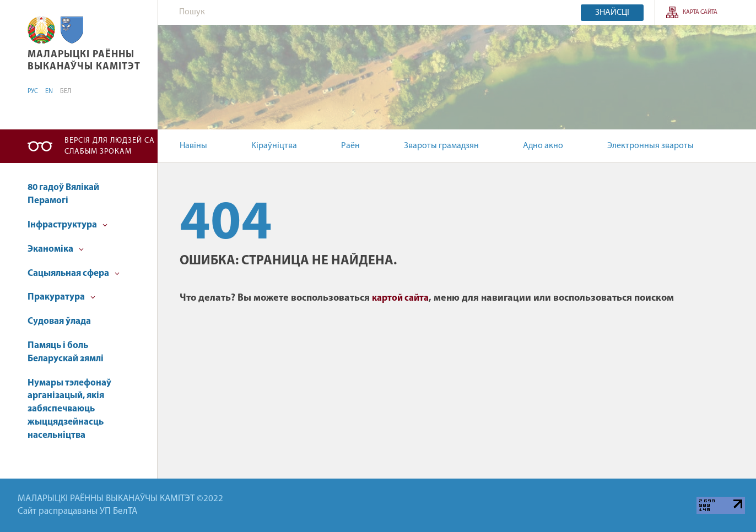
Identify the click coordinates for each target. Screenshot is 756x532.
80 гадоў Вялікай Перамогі (63, 194)
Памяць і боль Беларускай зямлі (66, 352)
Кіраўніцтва (274, 146)
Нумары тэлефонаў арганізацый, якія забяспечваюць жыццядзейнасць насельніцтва (69, 409)
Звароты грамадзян (441, 146)
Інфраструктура (67, 225)
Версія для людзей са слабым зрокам (110, 146)
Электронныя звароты (650, 146)
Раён (350, 146)
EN (49, 91)
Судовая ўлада (59, 321)
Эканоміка (56, 249)
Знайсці (612, 13)
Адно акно (543, 146)
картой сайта (400, 298)
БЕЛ (66, 91)
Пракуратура (61, 297)
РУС (33, 91)
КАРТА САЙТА (700, 12)
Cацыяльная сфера (74, 273)
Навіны (193, 146)
